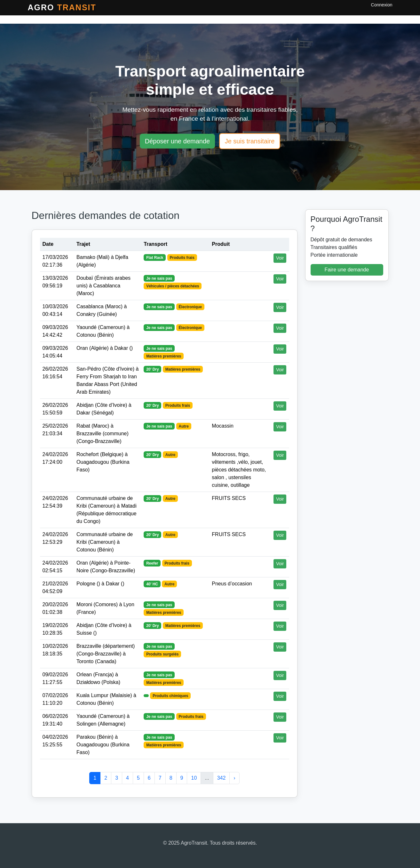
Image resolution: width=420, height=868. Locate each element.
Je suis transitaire (250, 141)
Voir (280, 258)
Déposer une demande (177, 141)
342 (222, 778)
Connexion (382, 5)
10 (194, 778)
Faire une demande (347, 270)
